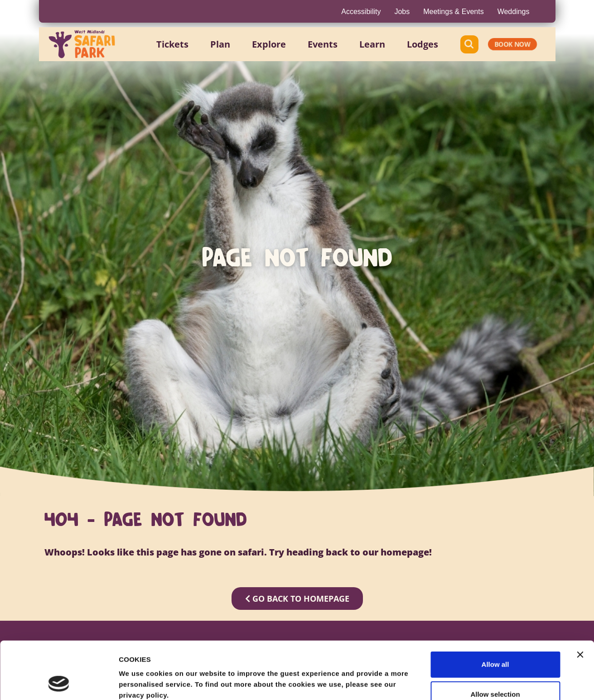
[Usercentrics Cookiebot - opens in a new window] (59, 682)
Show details (476, 682)
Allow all (495, 611)
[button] (172, 44)
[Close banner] (580, 601)
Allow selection (495, 640)
